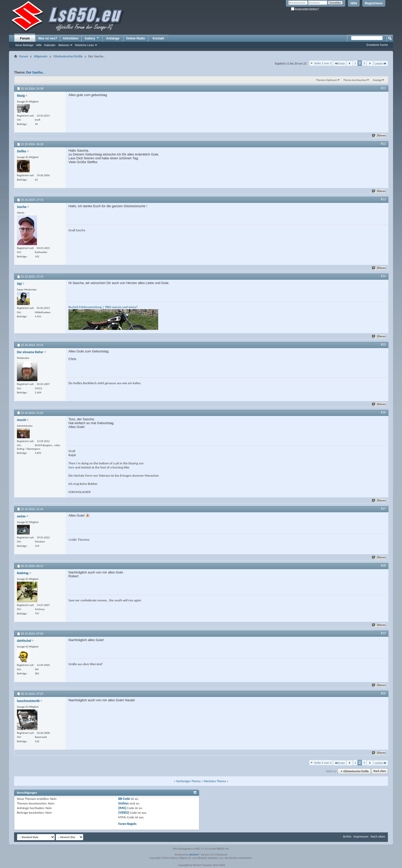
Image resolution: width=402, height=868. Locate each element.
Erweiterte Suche (377, 45)
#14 (383, 276)
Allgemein (41, 56)
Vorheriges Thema (188, 781)
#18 (383, 566)
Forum (25, 38)
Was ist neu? (48, 38)
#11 (383, 88)
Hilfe (354, 3)
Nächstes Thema (215, 781)
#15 (383, 344)
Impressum (361, 836)
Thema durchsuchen (355, 80)
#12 (383, 144)
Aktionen (64, 45)
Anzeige (377, 80)
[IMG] (122, 808)
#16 (383, 412)
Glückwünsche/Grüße (68, 56)
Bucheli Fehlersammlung (85, 307)
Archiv (347, 836)
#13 (383, 199)
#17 (383, 509)
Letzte (381, 63)
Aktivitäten (71, 38)
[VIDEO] (124, 813)
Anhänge (113, 38)
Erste (340, 63)
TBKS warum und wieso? (121, 307)
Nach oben (380, 771)
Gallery (92, 38)
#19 (383, 633)
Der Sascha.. (35, 72)
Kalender (50, 45)
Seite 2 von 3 (323, 63)
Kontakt (159, 38)
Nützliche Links (84, 45)
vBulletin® (194, 855)
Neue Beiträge (24, 45)
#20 (383, 693)
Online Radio (136, 38)
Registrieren (374, 3)
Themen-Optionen (327, 80)
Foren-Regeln (127, 824)
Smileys (123, 803)
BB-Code (124, 799)
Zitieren (379, 136)
